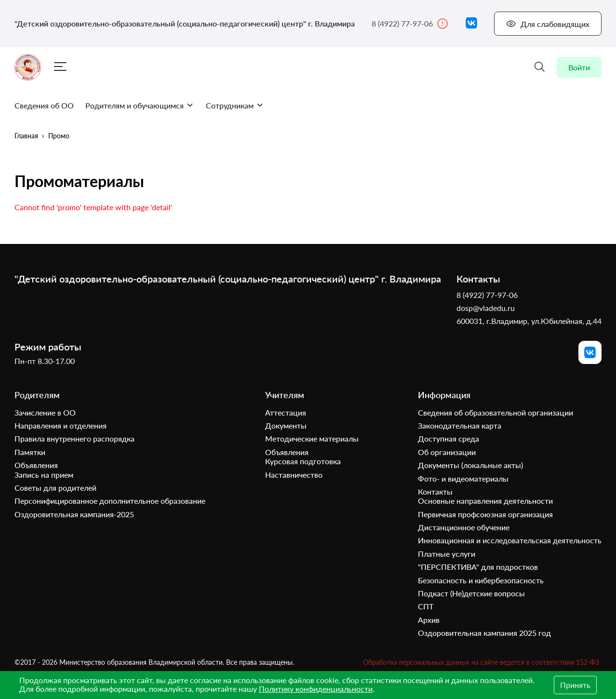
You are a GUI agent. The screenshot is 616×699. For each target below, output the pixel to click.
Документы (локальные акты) (470, 465)
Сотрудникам (235, 105)
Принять (575, 685)
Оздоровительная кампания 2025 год (484, 633)
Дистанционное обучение (464, 527)
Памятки (30, 452)
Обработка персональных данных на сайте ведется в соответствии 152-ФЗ (481, 662)
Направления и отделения (60, 425)
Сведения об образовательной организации (495, 412)
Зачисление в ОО (45, 412)
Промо (59, 136)
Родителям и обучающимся (140, 105)
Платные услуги (447, 554)
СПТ (426, 606)
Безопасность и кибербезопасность (481, 580)
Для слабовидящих (548, 24)
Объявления (36, 465)
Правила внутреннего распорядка (74, 438)
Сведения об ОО (44, 105)
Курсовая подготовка (303, 461)
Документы (286, 425)
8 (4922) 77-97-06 (410, 24)
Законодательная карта (460, 425)
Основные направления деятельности (485, 501)
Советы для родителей (55, 488)
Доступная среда (449, 438)
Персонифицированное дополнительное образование (110, 501)
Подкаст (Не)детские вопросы (471, 593)
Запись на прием (44, 475)
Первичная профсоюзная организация (485, 514)
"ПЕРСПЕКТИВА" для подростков (478, 567)
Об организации (447, 452)
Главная (26, 136)
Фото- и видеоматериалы (463, 478)
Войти (579, 67)
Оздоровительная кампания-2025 (74, 514)
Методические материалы (312, 438)
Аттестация (286, 412)
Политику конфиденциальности (316, 689)
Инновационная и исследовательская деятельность (510, 540)
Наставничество (294, 475)
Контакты (435, 491)
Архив (429, 620)
